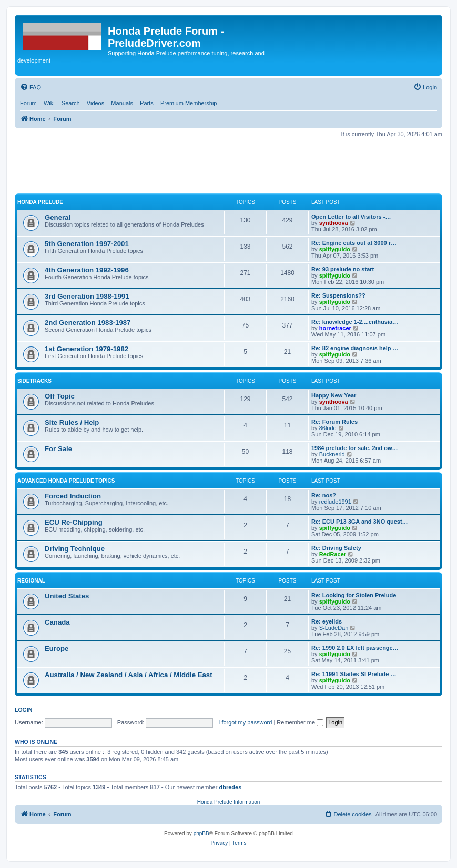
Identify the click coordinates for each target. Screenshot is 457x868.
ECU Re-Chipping (74, 522)
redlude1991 (335, 502)
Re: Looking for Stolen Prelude (354, 595)
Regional (31, 581)
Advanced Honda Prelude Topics (66, 481)
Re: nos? (324, 495)
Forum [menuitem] (28, 103)
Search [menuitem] (71, 103)
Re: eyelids (327, 621)
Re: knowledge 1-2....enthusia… (355, 322)
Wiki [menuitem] (49, 103)
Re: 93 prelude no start (343, 269)
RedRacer (333, 554)
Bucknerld (332, 454)
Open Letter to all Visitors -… (351, 217)
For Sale (58, 449)
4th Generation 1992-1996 (87, 270)
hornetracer (335, 328)
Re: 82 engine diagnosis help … (355, 348)
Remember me (300, 722)
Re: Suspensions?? (338, 295)
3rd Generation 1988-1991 (87, 296)
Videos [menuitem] (95, 103)
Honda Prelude (40, 202)
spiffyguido (335, 249)
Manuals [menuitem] (122, 103)
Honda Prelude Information (229, 802)
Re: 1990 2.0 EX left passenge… (355, 648)
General (58, 217)
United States (67, 596)
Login (23, 710)
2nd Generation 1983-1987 (88, 323)
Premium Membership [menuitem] (189, 103)
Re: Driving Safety (336, 548)
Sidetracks (34, 381)
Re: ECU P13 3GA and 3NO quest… (360, 522)
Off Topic (60, 396)
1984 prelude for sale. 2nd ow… (354, 448)
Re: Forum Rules (334, 422)
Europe (57, 649)
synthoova (334, 223)
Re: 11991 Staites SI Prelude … (354, 674)
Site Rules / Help (72, 422)
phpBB (201, 834)
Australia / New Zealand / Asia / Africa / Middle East (129, 675)
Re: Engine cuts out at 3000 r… (354, 243)
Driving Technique (75, 549)
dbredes (230, 787)
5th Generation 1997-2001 (87, 244)
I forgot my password (245, 722)
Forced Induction (73, 496)
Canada (57, 622)
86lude (328, 428)
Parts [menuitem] (147, 103)
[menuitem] (31, 87)
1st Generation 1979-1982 (87, 349)
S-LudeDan (334, 628)
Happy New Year (334, 395)
